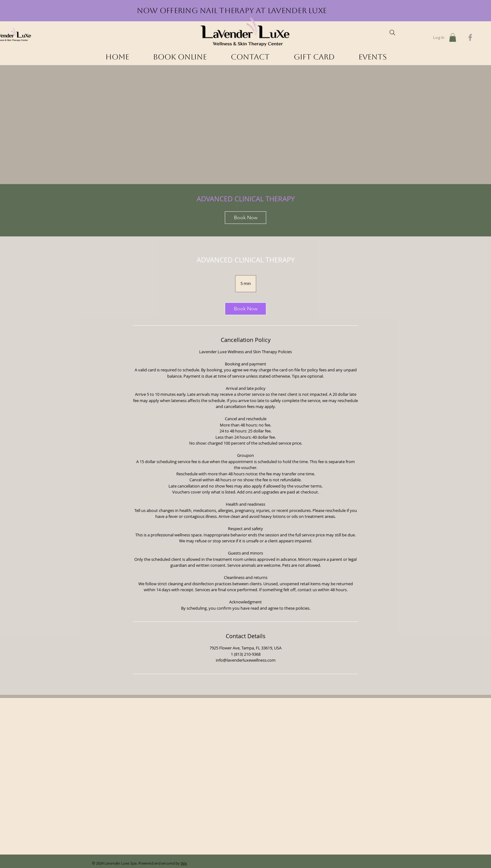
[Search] (392, 33)
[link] (246, 218)
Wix (184, 863)
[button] (453, 37)
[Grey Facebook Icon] (470, 37)
